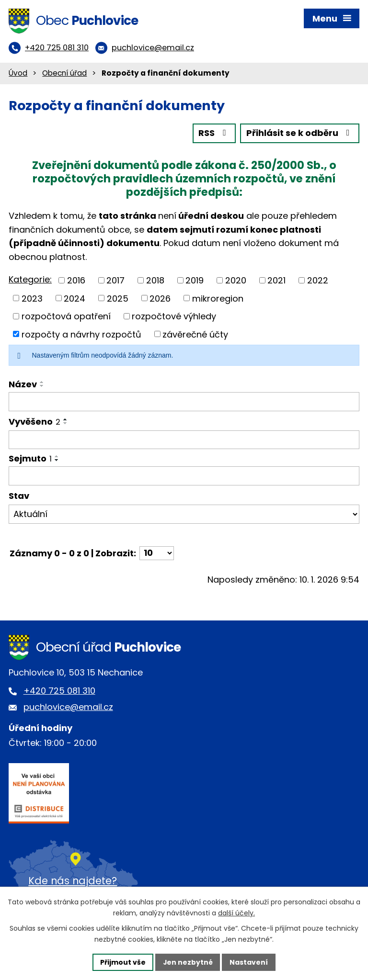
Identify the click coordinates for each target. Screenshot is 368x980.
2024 (75, 299)
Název (23, 385)
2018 (155, 281)
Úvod (18, 74)
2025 (118, 299)
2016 (76, 281)
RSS (214, 134)
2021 (276, 281)
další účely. (236, 913)
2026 (160, 299)
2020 (236, 281)
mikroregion (218, 299)
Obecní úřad (64, 74)
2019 (195, 281)
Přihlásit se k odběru (300, 134)
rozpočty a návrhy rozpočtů (81, 335)
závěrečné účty (195, 335)
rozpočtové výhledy (174, 317)
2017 (115, 281)
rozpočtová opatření (66, 317)
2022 (318, 281)
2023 (32, 299)
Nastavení (249, 962)
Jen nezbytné (188, 962)
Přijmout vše (122, 962)
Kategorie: (30, 280)
